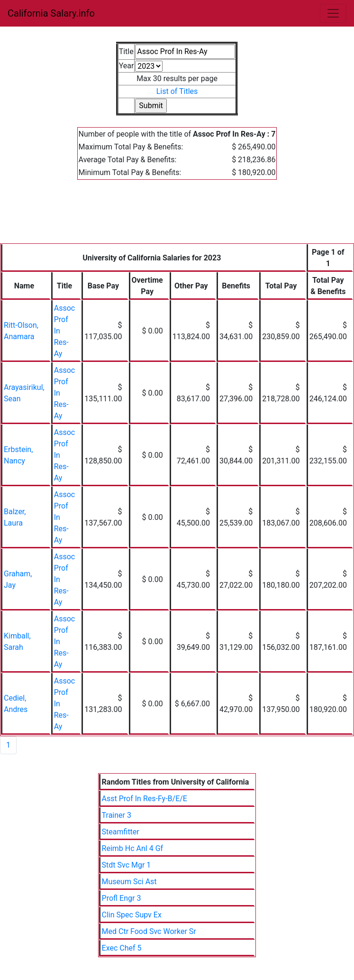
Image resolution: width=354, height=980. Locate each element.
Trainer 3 (117, 815)
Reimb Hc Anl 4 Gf (133, 848)
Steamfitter (121, 832)
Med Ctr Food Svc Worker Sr (149, 931)
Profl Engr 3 (122, 898)
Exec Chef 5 (122, 948)
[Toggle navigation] (333, 13)
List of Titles (177, 91)
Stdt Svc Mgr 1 (127, 865)
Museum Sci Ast (129, 882)
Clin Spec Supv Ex (132, 915)
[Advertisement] (177, 217)
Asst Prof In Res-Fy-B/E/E (145, 799)
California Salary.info (51, 13)
